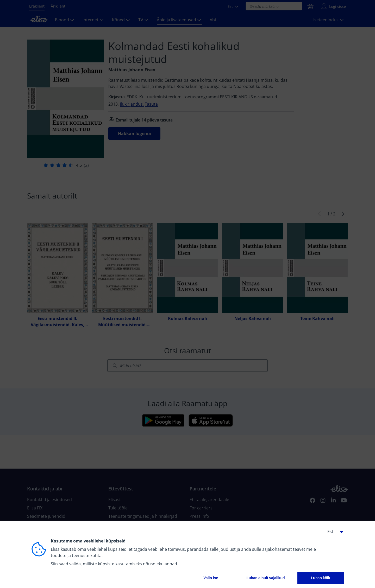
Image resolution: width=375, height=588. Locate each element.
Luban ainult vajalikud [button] (265, 578)
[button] (333, 532)
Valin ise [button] (211, 578)
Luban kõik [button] (321, 578)
